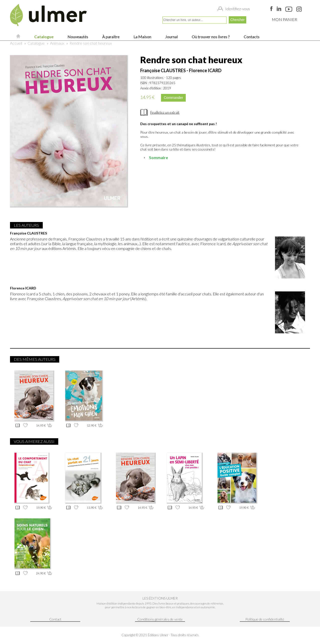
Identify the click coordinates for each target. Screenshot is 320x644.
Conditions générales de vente (160, 619)
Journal (171, 37)
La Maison (142, 37)
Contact (55, 619)
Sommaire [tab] (155, 157)
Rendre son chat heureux (91, 43)
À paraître (110, 37)
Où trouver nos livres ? (210, 37)
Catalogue (43, 37)
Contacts (251, 37)
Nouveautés (77, 37)
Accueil (16, 43)
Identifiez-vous (238, 9)
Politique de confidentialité (265, 619)
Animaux (57, 43)
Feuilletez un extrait (165, 112)
